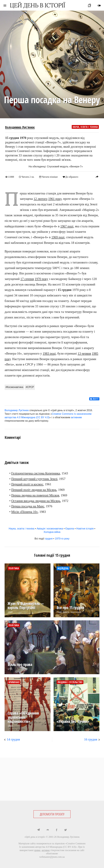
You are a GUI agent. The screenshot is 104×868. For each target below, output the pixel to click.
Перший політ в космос (27, 484)
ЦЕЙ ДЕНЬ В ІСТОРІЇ (37, 5)
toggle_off (99, 6)
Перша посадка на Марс (28, 506)
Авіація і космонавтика (50, 528)
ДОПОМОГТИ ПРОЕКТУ (52, 814)
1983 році (49, 353)
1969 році (58, 237)
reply (97, 177)
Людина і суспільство (70, 682)
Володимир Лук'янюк (20, 127)
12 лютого (41, 199)
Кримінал (14, 682)
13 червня (84, 353)
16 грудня (91, 739)
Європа (70, 528)
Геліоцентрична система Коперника (36, 473)
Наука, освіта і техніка (85, 127)
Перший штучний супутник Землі (34, 479)
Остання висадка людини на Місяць (36, 501)
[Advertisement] (52, 779)
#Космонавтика (14, 387)
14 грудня (13, 739)
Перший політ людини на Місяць (34, 490)
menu (5, 6)
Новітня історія (85, 528)
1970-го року (62, 538)
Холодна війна (52, 532)
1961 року (55, 199)
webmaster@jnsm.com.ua (52, 857)
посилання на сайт (75, 850)
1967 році (67, 226)
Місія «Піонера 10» (25, 512)
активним (76, 417)
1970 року (42, 279)
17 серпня (27, 279)
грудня (49, 538)
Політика (14, 568)
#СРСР (30, 387)
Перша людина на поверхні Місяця (35, 495)
